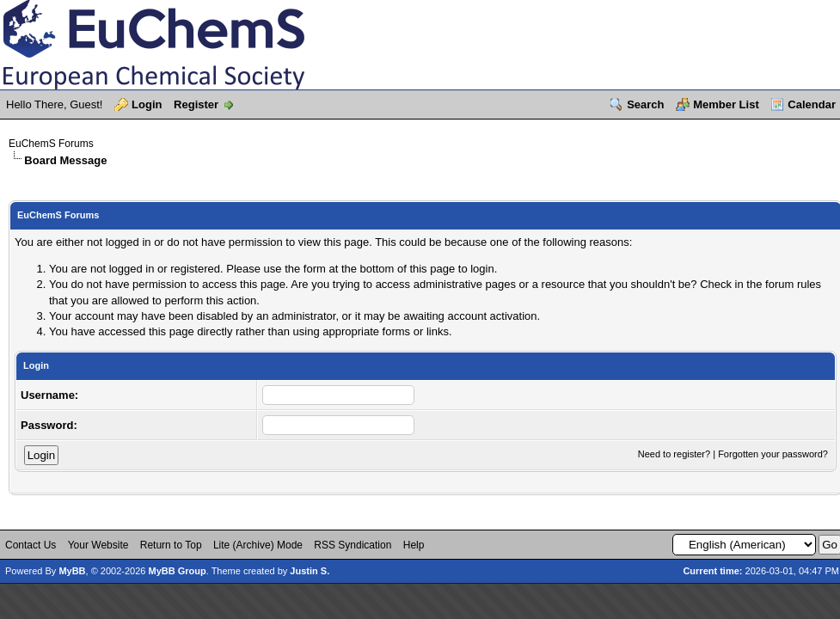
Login (147, 104)
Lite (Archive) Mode (258, 545)
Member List (726, 104)
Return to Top (171, 545)
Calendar (812, 104)
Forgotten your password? (773, 454)
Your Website (98, 545)
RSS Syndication (353, 545)
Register (196, 104)
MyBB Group (177, 571)
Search (645, 104)
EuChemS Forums (51, 144)
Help (414, 545)
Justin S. (310, 571)
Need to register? (674, 454)
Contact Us (31, 545)
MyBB (72, 571)
